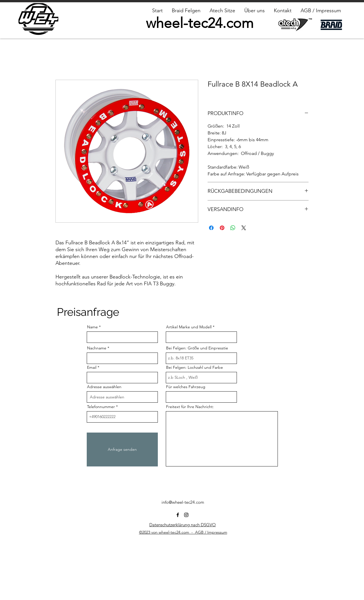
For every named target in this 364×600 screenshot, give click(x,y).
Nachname (97, 348)
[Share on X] (244, 228)
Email (92, 367)
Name (92, 327)
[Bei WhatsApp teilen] (233, 228)
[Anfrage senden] (122, 450)
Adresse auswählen (104, 387)
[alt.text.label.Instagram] (186, 515)
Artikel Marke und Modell (189, 327)
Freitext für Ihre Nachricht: (190, 407)
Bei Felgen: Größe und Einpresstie (197, 348)
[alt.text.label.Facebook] (178, 515)
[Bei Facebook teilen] (211, 228)
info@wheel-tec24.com (183, 502)
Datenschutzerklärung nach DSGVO (183, 525)
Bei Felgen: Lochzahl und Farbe (195, 367)
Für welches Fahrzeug (186, 387)
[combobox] (122, 397)
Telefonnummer (101, 407)
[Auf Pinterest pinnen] (222, 228)
